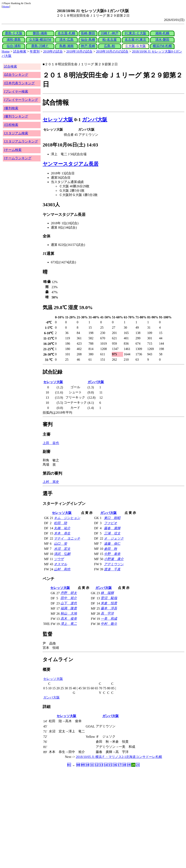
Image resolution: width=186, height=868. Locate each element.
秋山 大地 (69, 613)
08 (78, 765)
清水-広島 (66, 40)
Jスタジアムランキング (21, 141)
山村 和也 (62, 569)
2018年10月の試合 (79, 51)
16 (115, 765)
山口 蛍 (60, 544)
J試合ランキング (16, 75)
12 (97, 765)
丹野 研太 (69, 593)
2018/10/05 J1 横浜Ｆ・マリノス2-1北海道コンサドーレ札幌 (119, 757)
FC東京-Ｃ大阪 (135, 33)
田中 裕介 (69, 598)
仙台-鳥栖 (88, 40)
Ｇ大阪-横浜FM (40, 40)
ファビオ (111, 523)
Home (6, 6)
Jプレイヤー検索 (16, 92)
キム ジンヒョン (67, 518)
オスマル (60, 564)
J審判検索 (11, 108)
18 (124, 765)
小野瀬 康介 (114, 559)
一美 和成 (109, 619)
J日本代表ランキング (19, 83)
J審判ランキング (16, 116)
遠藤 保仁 (112, 544)
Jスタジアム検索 (16, 133)
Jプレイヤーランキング (21, 100)
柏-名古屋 (109, 40)
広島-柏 (109, 46)
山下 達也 (69, 603)
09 (83, 765)
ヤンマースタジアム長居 (71, 164)
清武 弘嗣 (62, 554)
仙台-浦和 (14, 46)
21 (138, 765)
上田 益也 (51, 443)
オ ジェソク (114, 538)
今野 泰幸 (112, 554)
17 (120, 765)
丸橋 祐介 (62, 528)
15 (110, 765)
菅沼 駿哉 (109, 598)
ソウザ (59, 559)
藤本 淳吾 (109, 608)
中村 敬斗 (109, 624)
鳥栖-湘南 (66, 46)
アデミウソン (114, 564)
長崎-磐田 (88, 33)
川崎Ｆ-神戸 (109, 33)
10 (87, 765)
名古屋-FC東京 (135, 40)
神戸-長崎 (88, 46)
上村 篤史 (51, 482)
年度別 (35, 51)
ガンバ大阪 (95, 120)
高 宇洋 (107, 613)
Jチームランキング (18, 158)
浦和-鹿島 (14, 40)
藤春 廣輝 (112, 528)
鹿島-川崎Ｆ (40, 46)
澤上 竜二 (69, 624)
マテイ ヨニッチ (67, 538)
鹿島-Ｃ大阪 (14, 33)
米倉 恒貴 (109, 603)
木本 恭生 (62, 533)
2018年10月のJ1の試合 (112, 51)
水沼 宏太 (62, 549)
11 (92, 765)
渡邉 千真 (112, 569)
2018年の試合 (53, 51)
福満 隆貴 (69, 608)
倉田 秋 (111, 549)
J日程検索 (11, 125)
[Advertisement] (73, 800)
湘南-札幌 (162, 33)
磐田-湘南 (40, 33)
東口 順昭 (112, 518)
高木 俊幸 (69, 619)
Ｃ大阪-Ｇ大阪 (135, 46)
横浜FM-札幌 (162, 46)
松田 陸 (60, 523)
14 (106, 765)
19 (129, 765)
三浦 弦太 (112, 533)
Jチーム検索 (13, 150)
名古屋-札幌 (66, 33)
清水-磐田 (162, 40)
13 (101, 765)
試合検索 (20, 51)
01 (69, 765)
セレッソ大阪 (58, 120)
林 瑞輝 (107, 593)
